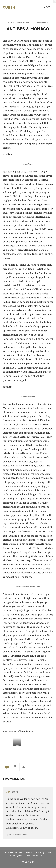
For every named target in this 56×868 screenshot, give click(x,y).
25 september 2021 (19, 23)
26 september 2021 (18, 835)
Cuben (9, 7)
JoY (8, 792)
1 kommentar (40, 23)
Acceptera (28, 862)
